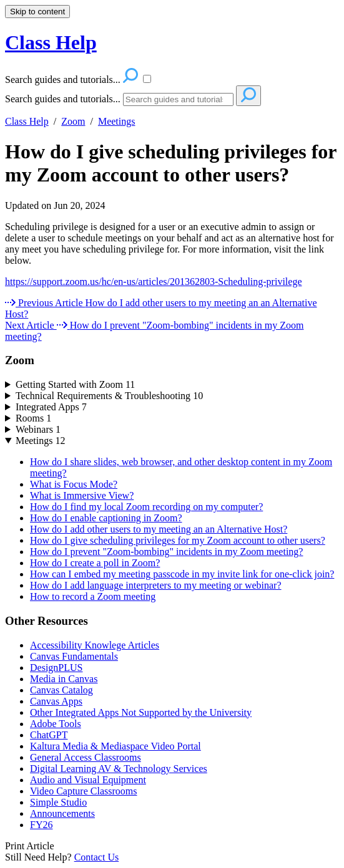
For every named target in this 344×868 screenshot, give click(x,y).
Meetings (117, 121)
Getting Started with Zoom (75, 384)
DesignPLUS (56, 668)
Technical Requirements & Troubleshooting (109, 396)
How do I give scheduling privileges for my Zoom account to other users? (171, 163)
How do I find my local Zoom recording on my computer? (146, 507)
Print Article (30, 846)
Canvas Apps (56, 701)
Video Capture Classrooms (83, 791)
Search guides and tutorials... (63, 99)
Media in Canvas (64, 679)
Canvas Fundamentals (74, 656)
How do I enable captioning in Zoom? (106, 518)
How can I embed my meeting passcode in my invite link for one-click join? (182, 574)
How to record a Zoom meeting (93, 596)
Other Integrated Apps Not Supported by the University (141, 712)
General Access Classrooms (86, 757)
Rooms (33, 418)
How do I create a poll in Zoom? (95, 563)
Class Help (27, 121)
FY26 (41, 825)
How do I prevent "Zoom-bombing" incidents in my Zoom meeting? (166, 552)
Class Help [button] (51, 42)
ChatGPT (49, 735)
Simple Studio (58, 802)
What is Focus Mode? (74, 484)
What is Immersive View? (82, 495)
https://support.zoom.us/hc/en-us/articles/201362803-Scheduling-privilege (153, 282)
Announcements (62, 813)
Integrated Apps (51, 407)
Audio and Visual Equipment (88, 780)
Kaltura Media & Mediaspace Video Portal (115, 746)
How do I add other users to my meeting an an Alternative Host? (159, 529)
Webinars (38, 429)
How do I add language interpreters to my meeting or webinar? (156, 585)
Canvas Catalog (61, 690)
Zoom (73, 121)
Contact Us (97, 857)
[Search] (178, 99)
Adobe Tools (56, 724)
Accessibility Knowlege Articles (95, 645)
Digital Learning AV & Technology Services (119, 769)
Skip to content (37, 12)
